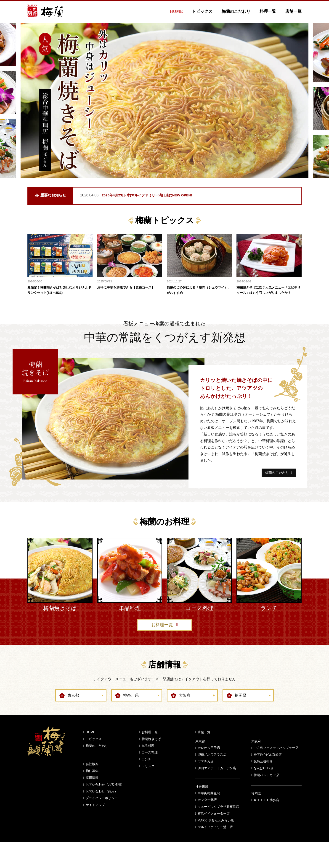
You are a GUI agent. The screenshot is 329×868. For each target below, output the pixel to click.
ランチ (146, 769)
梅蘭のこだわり (236, 11)
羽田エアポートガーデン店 (217, 778)
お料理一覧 (162, 635)
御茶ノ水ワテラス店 (212, 765)
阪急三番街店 (263, 772)
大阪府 (185, 706)
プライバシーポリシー (102, 808)
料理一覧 (268, 11)
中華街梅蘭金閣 (209, 803)
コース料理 (150, 763)
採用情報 (92, 788)
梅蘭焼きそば (151, 749)
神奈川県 (131, 706)
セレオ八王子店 (209, 758)
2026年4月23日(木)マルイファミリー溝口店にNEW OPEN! (150, 195)
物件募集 (92, 781)
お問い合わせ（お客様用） (105, 795)
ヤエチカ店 (206, 772)
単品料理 (148, 756)
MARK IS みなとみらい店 (216, 830)
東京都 (74, 706)
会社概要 (92, 774)
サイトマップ (95, 815)
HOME (176, 11)
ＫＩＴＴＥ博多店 (266, 810)
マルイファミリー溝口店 (215, 837)
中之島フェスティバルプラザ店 (276, 758)
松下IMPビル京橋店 (268, 765)
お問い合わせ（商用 (100, 801)
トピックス (202, 11)
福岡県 (241, 706)
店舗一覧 (293, 11)
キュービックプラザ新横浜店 (218, 817)
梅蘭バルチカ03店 (267, 785)
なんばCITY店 (264, 778)
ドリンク (148, 776)
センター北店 (207, 810)
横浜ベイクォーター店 (214, 824)
